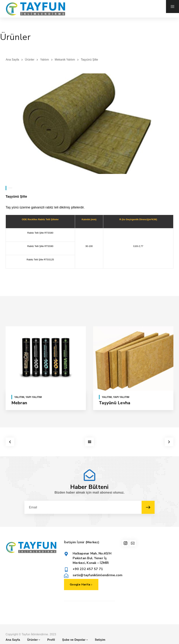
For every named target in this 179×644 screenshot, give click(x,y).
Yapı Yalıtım (34, 397)
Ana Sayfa (12, 60)
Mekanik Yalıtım (65, 60)
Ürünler (30, 60)
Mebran (19, 403)
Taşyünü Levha (115, 403)
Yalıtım (45, 60)
